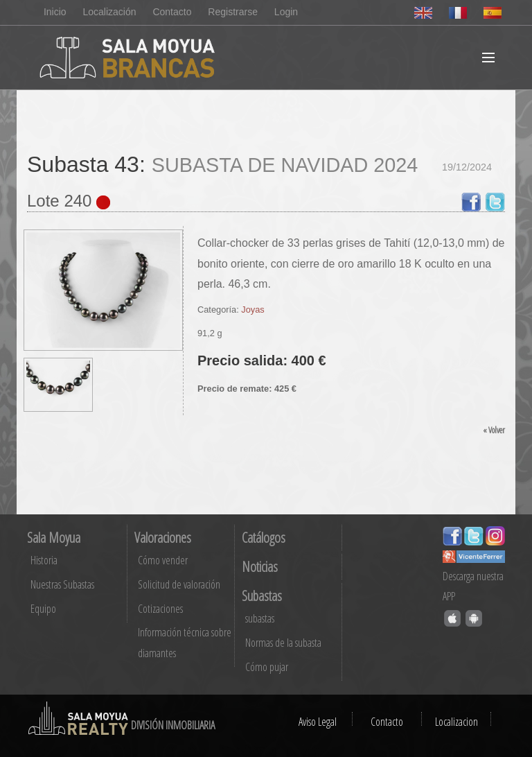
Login (286, 12)
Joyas (252, 310)
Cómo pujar (267, 667)
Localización (109, 12)
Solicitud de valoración (179, 584)
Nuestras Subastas (62, 584)
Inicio (55, 12)
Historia (44, 560)
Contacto (172, 12)
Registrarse (233, 12)
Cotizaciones (160, 609)
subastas (260, 618)
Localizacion (456, 722)
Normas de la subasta (283, 643)
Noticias (260, 567)
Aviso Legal (318, 722)
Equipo (43, 609)
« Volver (494, 430)
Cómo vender (163, 560)
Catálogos (264, 538)
